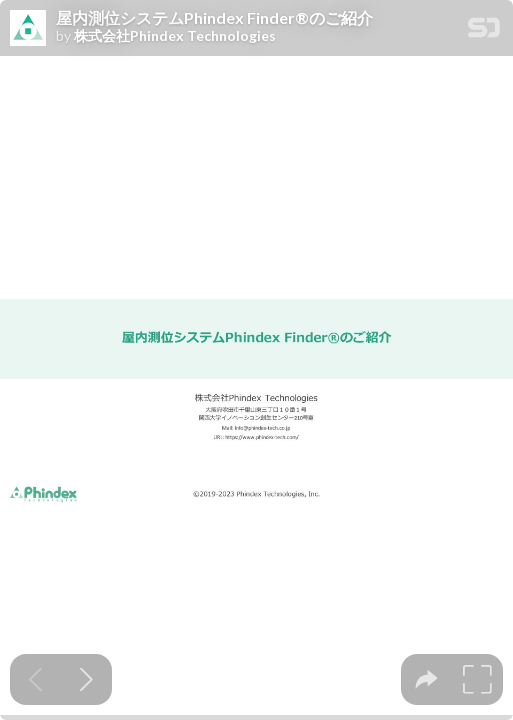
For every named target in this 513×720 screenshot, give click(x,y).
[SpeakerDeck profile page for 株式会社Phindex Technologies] (28, 29)
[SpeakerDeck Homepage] (484, 31)
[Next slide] (86, 679)
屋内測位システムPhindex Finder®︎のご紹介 (214, 18)
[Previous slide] (35, 679)
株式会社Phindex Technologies (175, 36)
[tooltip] (426, 679)
